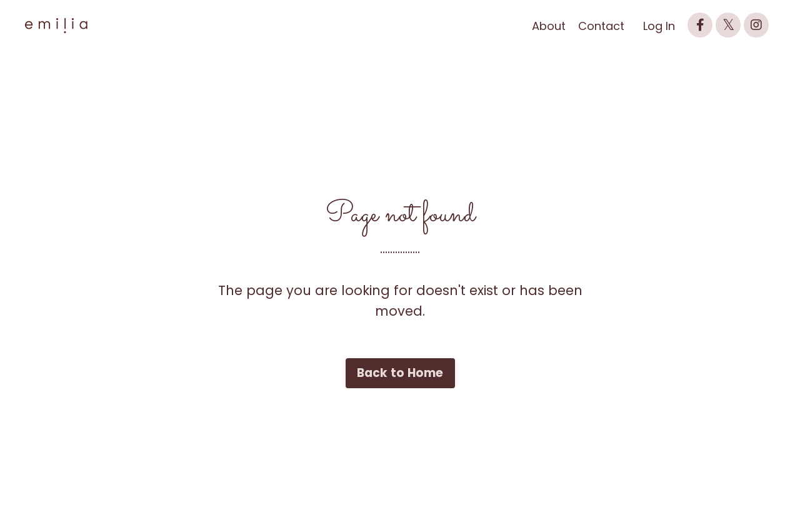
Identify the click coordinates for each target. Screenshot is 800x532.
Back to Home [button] (400, 373)
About (549, 26)
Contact (601, 26)
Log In (659, 26)
